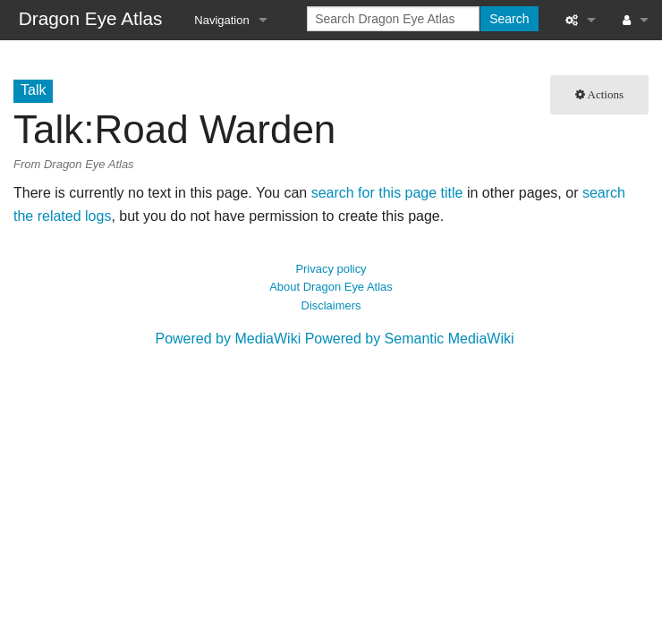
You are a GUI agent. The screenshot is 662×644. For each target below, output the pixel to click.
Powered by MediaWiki (228, 339)
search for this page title (387, 193)
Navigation (221, 20)
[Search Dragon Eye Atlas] (393, 19)
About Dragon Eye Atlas (331, 287)
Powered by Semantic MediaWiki (410, 339)
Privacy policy (331, 269)
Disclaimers (331, 305)
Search (509, 19)
